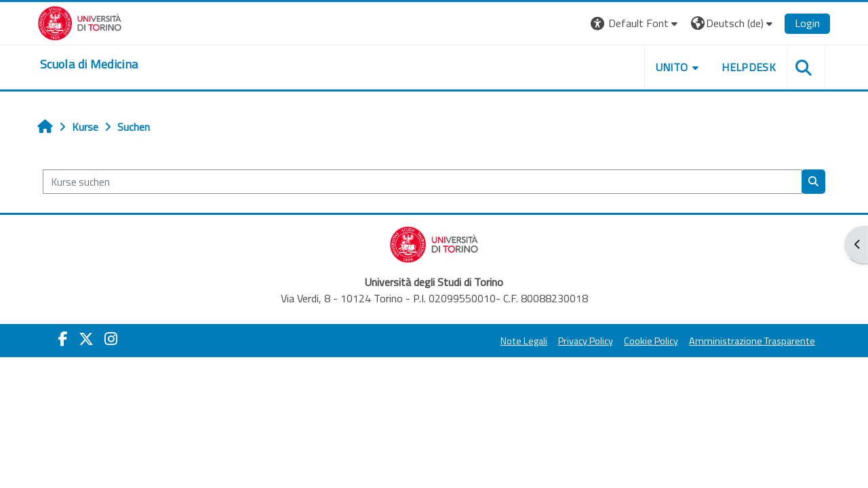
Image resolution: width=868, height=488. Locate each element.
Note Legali (524, 341)
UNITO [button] (672, 67)
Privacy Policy (586, 341)
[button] (636, 23)
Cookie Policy (651, 341)
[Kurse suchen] (422, 182)
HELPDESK (749, 67)
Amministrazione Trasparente (752, 341)
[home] (89, 64)
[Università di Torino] (80, 22)
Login (807, 23)
